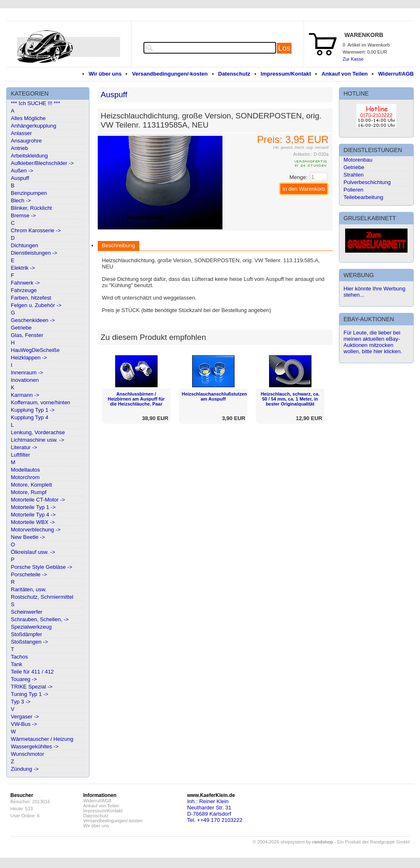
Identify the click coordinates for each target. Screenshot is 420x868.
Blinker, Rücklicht (31, 208)
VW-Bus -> (24, 724)
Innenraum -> (27, 373)
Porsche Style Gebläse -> (42, 567)
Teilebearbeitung (363, 197)
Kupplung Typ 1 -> (33, 410)
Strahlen (353, 175)
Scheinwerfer (27, 612)
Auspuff (20, 178)
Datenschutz (234, 74)
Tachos (19, 657)
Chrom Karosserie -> (36, 230)
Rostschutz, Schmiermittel (42, 597)
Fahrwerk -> (25, 283)
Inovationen (25, 380)
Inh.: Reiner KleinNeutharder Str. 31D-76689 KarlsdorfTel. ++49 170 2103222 (215, 811)
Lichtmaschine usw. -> (37, 440)
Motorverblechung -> (36, 530)
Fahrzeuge (24, 290)
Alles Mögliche (28, 118)
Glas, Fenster (27, 335)
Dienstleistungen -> (34, 253)
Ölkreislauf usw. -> (33, 552)
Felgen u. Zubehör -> (36, 305)
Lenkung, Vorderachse (38, 432)
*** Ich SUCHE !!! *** (36, 103)
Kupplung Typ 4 (30, 417)
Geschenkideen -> (33, 320)
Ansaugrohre (26, 141)
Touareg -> (24, 679)
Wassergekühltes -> (35, 746)
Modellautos (25, 470)
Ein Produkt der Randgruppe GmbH (373, 842)
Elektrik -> (23, 268)
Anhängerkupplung (33, 126)
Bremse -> (23, 215)
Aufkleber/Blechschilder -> (42, 163)
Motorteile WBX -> (33, 522)
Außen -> (22, 171)
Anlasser (21, 133)
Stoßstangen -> (29, 642)
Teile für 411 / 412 (32, 672)
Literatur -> (24, 447)
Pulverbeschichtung (367, 182)
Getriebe (21, 328)
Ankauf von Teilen (345, 74)
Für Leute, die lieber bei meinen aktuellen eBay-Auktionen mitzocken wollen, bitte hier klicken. (373, 342)
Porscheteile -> (29, 574)
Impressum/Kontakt (286, 74)
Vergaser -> (25, 717)
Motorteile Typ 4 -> (33, 515)
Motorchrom (25, 477)
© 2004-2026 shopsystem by (293, 842)
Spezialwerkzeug (31, 627)
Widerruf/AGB (396, 74)
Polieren (353, 190)
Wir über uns (105, 74)
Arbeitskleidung (29, 156)
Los (284, 48)
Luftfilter (20, 455)
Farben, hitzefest (31, 298)
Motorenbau (358, 160)
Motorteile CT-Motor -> (38, 500)
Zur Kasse (353, 59)
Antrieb (19, 148)
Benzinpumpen (29, 193)
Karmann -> (25, 395)
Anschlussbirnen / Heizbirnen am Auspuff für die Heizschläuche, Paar (136, 399)
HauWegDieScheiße (35, 350)
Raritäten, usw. (29, 589)
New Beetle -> (28, 537)
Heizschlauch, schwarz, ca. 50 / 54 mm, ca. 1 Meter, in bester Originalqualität (290, 399)
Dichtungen (25, 245)
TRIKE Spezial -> (32, 687)
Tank (16, 664)
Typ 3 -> (21, 702)
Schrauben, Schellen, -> (40, 619)
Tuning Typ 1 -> (30, 694)
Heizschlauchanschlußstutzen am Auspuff (214, 396)
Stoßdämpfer (26, 634)
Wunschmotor (27, 754)
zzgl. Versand (317, 148)
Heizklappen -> (29, 358)
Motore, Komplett (31, 485)
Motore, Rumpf (29, 492)
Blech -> (21, 200)
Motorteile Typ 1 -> (33, 507)
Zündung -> (25, 769)
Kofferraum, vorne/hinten (41, 402)
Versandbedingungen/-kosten (170, 74)
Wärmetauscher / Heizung (42, 739)
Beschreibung (119, 245)
